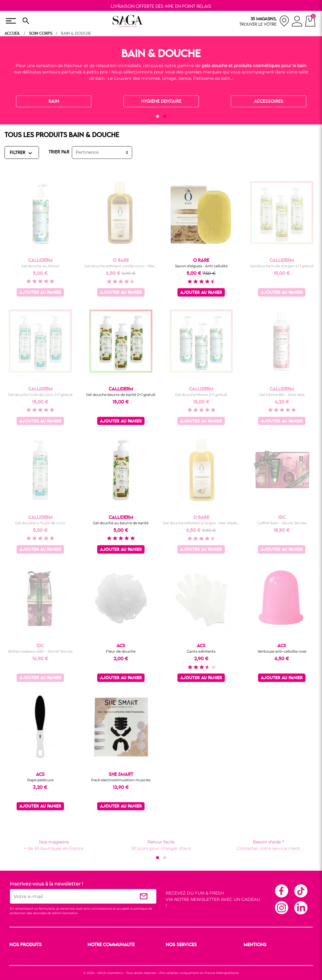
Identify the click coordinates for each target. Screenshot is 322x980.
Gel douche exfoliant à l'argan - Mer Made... (201, 523)
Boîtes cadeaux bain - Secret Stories (40, 651)
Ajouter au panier (40, 293)
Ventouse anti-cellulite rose (282, 651)
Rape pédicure (40, 780)
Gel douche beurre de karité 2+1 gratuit (121, 395)
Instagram (281, 908)
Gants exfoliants (201, 651)
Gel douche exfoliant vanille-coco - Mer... (121, 266)
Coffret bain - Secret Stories (282, 523)
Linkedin (301, 908)
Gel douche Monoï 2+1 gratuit (201, 395)
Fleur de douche (121, 651)
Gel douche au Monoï (40, 266)
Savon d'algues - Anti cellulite (201, 266)
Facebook (281, 891)
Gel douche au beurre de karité (121, 523)
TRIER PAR (59, 152)
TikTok (301, 891)
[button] (158, 116)
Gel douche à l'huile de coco (40, 523)
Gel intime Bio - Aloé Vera (282, 395)
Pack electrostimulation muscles (121, 780)
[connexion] (297, 22)
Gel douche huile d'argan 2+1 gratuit (282, 266)
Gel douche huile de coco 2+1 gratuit (40, 395)
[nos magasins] (264, 21)
